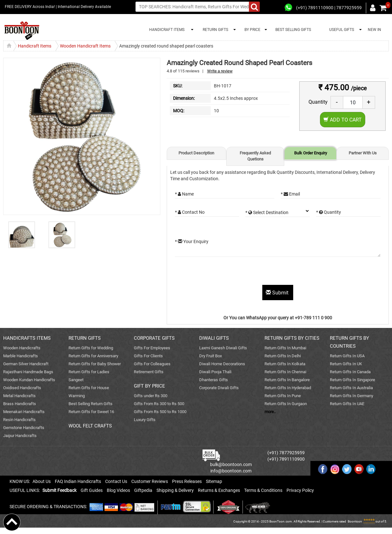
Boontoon (355, 521)
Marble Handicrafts (21, 356)
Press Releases (187, 481)
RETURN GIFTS (214, 30)
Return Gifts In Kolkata (285, 364)
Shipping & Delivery (175, 490)
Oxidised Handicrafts (22, 388)
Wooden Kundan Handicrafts (29, 380)
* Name (184, 194)
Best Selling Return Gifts (91, 404)
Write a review (220, 71)
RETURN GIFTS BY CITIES (292, 338)
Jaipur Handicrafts (20, 436)
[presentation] (223, 272)
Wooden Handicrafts (22, 348)
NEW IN (374, 30)
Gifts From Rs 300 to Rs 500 (159, 404)
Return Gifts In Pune (283, 396)
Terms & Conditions (263, 490)
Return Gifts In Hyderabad (288, 388)
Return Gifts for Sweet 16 (91, 412)
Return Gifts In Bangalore (287, 380)
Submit (278, 293)
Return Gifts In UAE (347, 404)
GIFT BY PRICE (149, 386)
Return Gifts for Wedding (91, 348)
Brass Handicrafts (20, 404)
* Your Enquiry (192, 241)
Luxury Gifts (145, 420)
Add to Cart (343, 120)
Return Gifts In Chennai (285, 372)
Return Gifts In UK (346, 364)
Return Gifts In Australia (351, 388)
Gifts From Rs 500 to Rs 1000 (160, 412)
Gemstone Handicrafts (24, 428)
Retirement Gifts (149, 372)
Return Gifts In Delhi (283, 356)
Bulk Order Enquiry (311, 153)
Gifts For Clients (148, 356)
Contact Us (116, 481)
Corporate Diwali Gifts (219, 388)
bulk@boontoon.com (231, 464)
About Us (42, 481)
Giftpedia (143, 490)
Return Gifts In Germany (352, 396)
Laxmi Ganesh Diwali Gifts (223, 348)
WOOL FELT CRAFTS (90, 426)
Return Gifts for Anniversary (93, 356)
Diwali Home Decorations (222, 364)
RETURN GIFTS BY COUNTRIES (349, 342)
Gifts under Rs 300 (151, 396)
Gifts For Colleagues (152, 364)
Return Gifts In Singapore (352, 380)
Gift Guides (92, 490)
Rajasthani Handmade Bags (28, 372)
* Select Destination (267, 212)
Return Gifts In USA (347, 356)
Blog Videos (118, 490)
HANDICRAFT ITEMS (166, 30)
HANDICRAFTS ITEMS (27, 338)
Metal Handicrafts (19, 396)
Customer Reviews (150, 481)
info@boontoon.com (231, 471)
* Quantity (329, 212)
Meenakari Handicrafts (24, 412)
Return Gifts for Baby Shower (95, 364)
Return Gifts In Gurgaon (286, 404)
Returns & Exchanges (219, 490)
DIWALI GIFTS (214, 338)
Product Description (196, 153)
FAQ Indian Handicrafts (78, 481)
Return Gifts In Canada (350, 372)
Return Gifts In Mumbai (285, 348)
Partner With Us (363, 153)
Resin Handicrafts (19, 420)
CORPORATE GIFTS (154, 338)
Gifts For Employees (152, 348)
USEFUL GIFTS (341, 30)
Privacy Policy (300, 490)
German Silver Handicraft (26, 364)
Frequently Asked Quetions (255, 156)
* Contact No (190, 212)
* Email (290, 194)
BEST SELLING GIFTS (293, 30)
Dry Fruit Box (211, 356)
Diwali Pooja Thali (215, 372)
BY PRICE (251, 30)
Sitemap (214, 481)
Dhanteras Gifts (214, 380)
